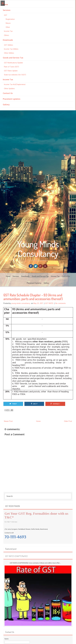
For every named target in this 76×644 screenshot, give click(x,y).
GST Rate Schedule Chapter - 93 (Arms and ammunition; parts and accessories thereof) (33, 297)
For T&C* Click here (11, 522)
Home (5, 4)
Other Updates (9, 88)
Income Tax (8, 31)
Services (7, 10)
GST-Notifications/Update (13, 63)
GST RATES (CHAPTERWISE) (16, 556)
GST (6, 15)
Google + (55, 404)
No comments (61, 303)
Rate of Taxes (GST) (11, 67)
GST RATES (49, 303)
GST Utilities (9, 45)
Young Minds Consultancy (38, 249)
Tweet (13, 404)
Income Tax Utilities (11, 49)
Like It (34, 404)
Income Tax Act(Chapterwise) (15, 84)
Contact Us (8, 93)
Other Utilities (9, 53)
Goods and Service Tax (13, 58)
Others (7, 35)
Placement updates (12, 99)
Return (8, 23)
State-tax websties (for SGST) (15, 75)
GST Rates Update (11, 71)
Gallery (6, 105)
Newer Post (8, 421)
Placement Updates (34, 283)
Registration (10, 19)
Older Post (68, 421)
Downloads (8, 40)
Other (8, 27)
